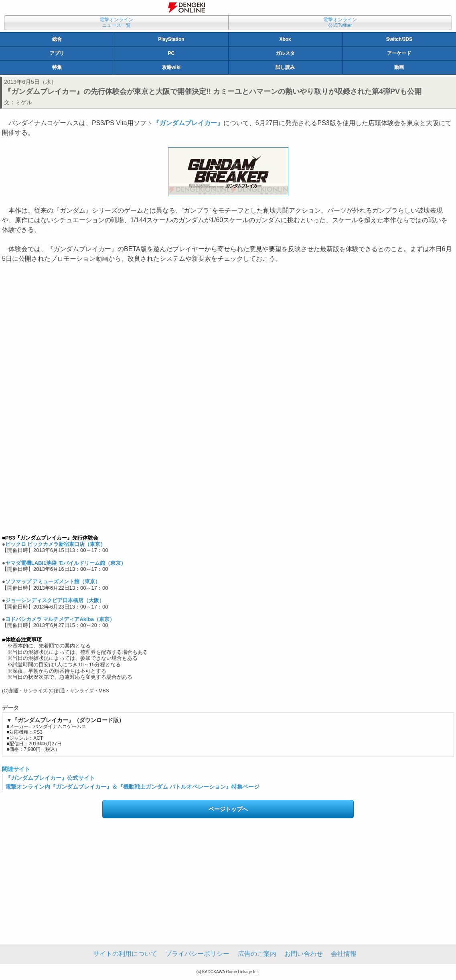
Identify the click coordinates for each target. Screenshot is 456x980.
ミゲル (24, 102)
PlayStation (171, 39)
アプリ (57, 53)
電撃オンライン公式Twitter (340, 22)
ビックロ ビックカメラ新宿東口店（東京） (56, 544)
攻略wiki (171, 67)
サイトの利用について (125, 954)
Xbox (285, 39)
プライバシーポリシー (197, 954)
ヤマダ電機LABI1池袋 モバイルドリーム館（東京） (66, 563)
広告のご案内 (257, 954)
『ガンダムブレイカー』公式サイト (50, 778)
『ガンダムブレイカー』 (188, 123)
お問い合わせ (304, 954)
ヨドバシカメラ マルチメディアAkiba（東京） (60, 619)
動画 (399, 67)
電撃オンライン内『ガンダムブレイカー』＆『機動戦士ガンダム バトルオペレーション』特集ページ (132, 787)
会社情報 (344, 954)
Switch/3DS (399, 39)
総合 (57, 39)
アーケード (399, 53)
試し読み (285, 67)
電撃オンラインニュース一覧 (116, 22)
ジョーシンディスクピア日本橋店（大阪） (55, 600)
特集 (57, 67)
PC (171, 53)
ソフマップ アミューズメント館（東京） (53, 581)
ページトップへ (228, 809)
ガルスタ (285, 53)
